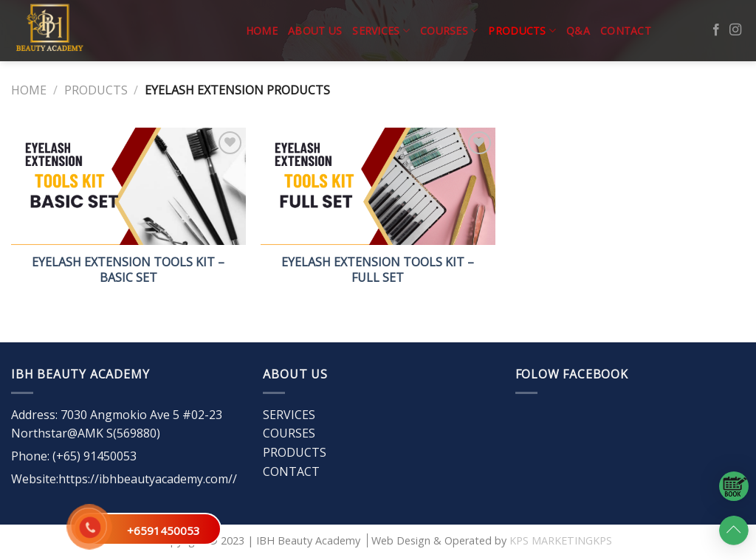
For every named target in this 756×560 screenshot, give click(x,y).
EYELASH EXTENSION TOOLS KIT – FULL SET (378, 270)
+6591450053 (164, 530)
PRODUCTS (522, 31)
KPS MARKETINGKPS (561, 540)
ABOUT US (315, 31)
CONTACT (626, 31)
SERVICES (381, 31)
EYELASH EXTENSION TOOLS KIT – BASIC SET (128, 270)
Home (262, 31)
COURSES (449, 31)
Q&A (578, 31)
